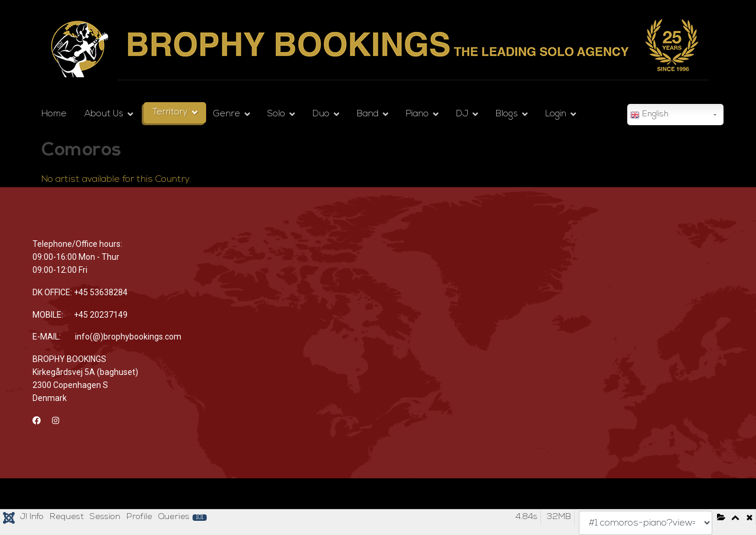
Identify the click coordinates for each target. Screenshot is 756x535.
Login (556, 114)
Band (368, 114)
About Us (104, 114)
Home (54, 114)
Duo (321, 114)
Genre (227, 114)
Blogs (507, 114)
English (649, 115)
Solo (276, 114)
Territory (170, 112)
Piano (417, 114)
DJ (462, 114)
